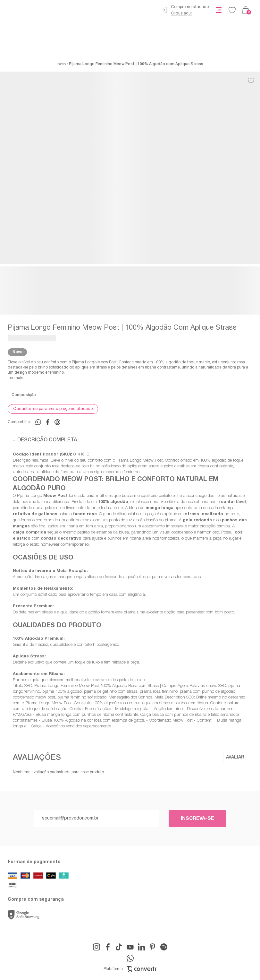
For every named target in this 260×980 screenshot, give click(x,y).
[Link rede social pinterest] (153, 947)
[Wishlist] (232, 10)
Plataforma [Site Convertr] (130, 969)
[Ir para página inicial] (61, 64)
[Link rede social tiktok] (119, 947)
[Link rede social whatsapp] (130, 958)
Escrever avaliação (235, 758)
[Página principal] (52, 10)
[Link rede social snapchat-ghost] (164, 947)
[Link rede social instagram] (96, 947)
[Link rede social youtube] (130, 947)
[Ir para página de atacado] (185, 10)
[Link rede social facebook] (108, 947)
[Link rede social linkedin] (141, 947)
